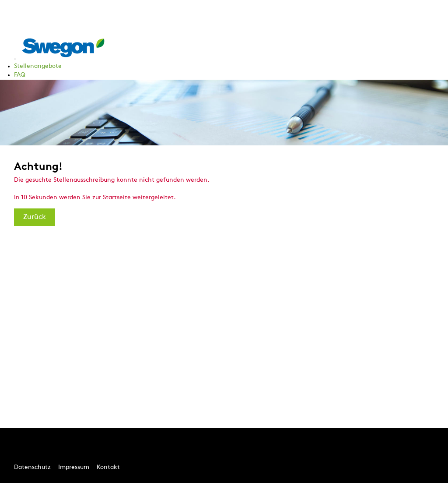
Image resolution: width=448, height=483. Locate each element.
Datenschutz (32, 467)
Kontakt (108, 467)
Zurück (35, 217)
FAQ (20, 75)
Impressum (74, 467)
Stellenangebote (38, 66)
